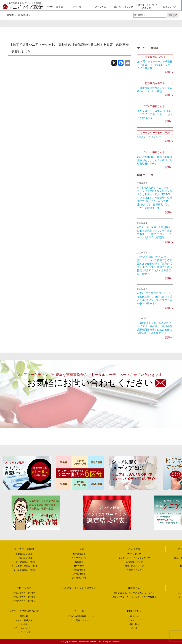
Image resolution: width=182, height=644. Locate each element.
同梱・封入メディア (134, 566)
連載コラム (134, 588)
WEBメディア (134, 554)
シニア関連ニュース (79, 620)
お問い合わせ (134, 611)
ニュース (79, 611)
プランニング (134, 620)
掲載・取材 (134, 624)
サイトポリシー (24, 624)
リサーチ (134, 616)
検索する (173, 15)
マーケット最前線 (54, 7)
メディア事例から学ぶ (24, 562)
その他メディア (134, 570)
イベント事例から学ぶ (24, 570)
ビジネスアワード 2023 (24, 601)
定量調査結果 (79, 570)
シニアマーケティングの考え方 (147, 7)
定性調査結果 (79, 574)
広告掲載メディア (134, 562)
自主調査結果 (79, 554)
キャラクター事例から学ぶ (24, 566)
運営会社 (24, 616)
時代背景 (79, 562)
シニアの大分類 (79, 558)
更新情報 (23, 15)
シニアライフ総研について (24, 611)
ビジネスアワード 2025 (24, 593)
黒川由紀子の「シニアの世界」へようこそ (134, 593)
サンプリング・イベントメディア (134, 558)
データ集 (77, 7)
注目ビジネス (170, 7)
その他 (134, 628)
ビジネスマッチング (124, 7)
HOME (11, 15)
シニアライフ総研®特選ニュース (79, 616)
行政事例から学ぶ (24, 558)
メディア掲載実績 (24, 620)
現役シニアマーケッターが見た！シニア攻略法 (134, 597)
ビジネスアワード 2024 (24, 597)
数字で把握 (79, 566)
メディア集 (100, 7)
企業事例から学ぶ (24, 554)
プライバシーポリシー (24, 628)
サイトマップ (24, 632)
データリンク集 (79, 578)
